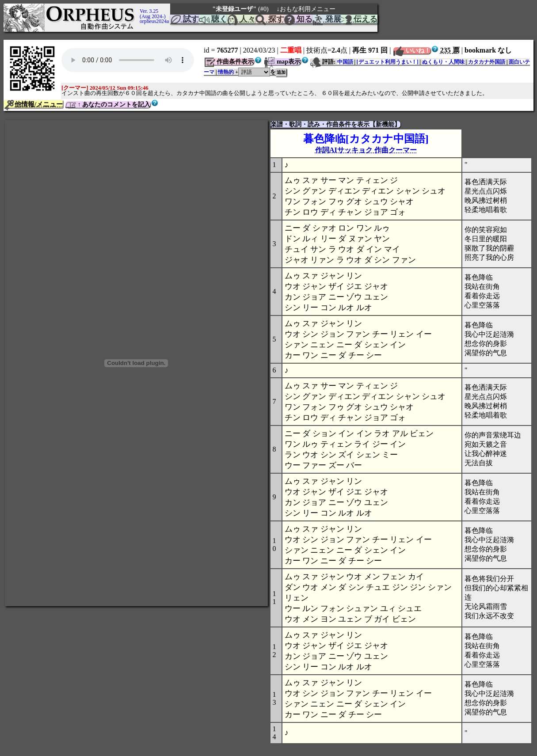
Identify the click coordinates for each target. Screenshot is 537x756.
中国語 (345, 62)
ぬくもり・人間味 (443, 62)
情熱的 (226, 72)
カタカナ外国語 (487, 62)
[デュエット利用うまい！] (388, 62)
